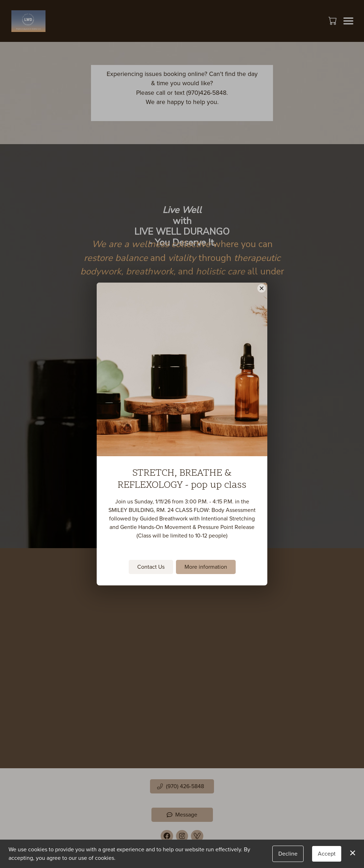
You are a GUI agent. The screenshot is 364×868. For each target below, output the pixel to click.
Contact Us (151, 567)
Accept (327, 854)
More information (206, 567)
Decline (288, 854)
